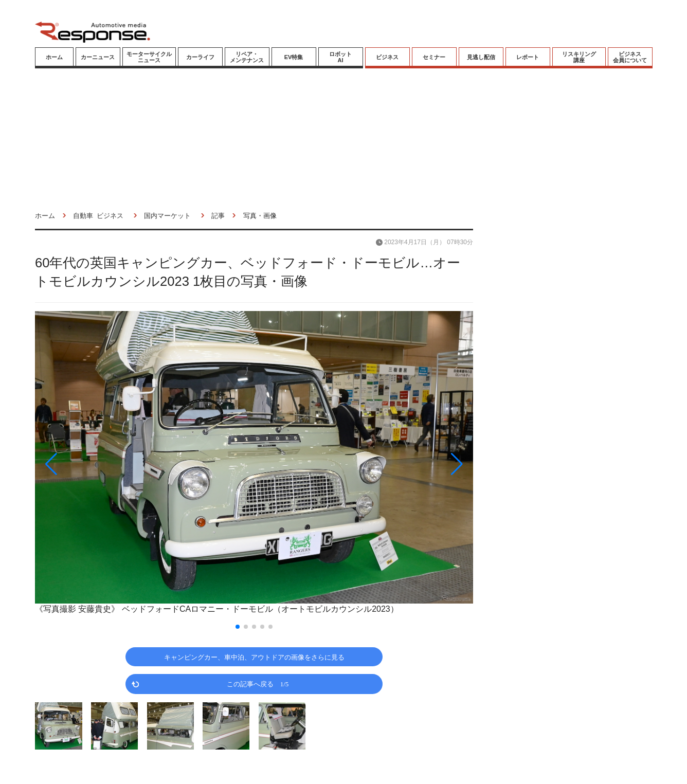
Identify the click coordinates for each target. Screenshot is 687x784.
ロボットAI (340, 57)
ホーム (54, 57)
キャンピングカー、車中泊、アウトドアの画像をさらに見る (254, 657)
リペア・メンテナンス (247, 57)
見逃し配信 (481, 57)
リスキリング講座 (579, 57)
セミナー (434, 57)
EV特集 (294, 57)
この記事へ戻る (258, 683)
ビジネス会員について (630, 57)
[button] (101, 464)
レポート (528, 57)
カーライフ (200, 57)
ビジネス (387, 57)
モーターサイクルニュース (149, 57)
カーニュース (98, 57)
